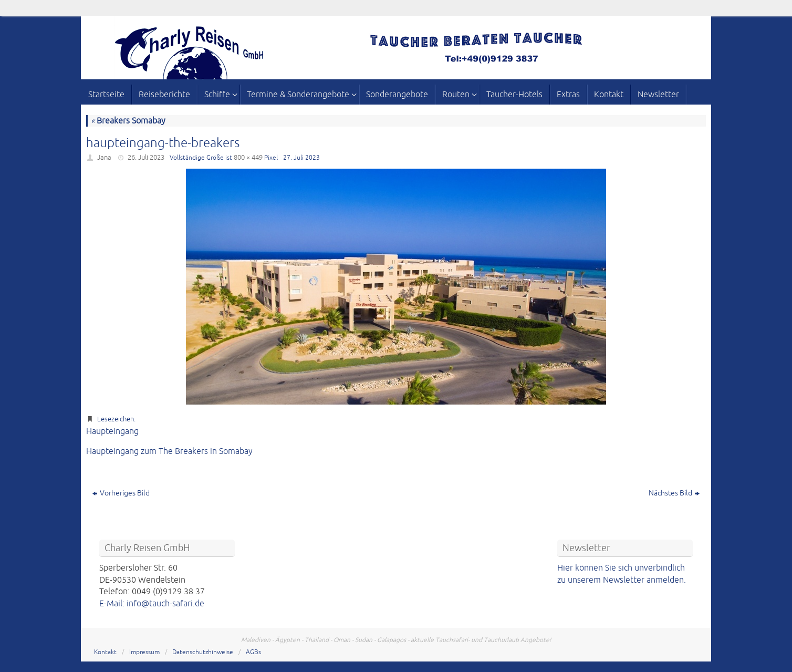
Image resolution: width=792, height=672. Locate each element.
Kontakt (105, 652)
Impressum (144, 652)
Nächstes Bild (674, 493)
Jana (104, 158)
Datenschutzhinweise (203, 652)
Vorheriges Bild (121, 493)
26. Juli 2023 (146, 158)
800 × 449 (248, 158)
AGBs (253, 652)
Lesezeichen (116, 419)
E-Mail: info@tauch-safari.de (152, 604)
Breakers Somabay (128, 121)
